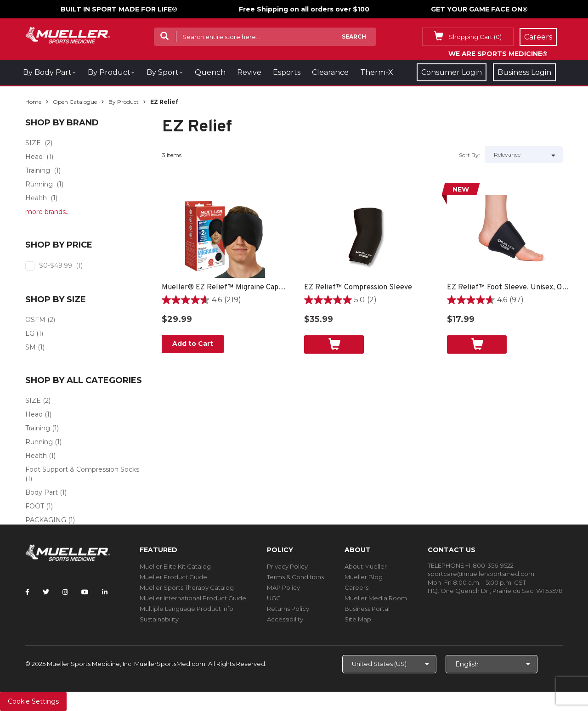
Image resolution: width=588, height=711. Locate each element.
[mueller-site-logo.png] (68, 34)
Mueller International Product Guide (193, 598)
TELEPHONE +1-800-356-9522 (471, 565)
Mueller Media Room (376, 598)
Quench (210, 72)
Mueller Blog (364, 577)
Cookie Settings (33, 701)
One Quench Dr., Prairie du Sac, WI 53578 (502, 591)
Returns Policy (288, 609)
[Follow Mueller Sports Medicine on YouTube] (85, 592)
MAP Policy (283, 587)
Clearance (330, 72)
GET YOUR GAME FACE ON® (479, 9)
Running (39, 184)
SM (31, 347)
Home (33, 102)
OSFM (35, 320)
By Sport (163, 72)
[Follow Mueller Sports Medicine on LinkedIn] (105, 592)
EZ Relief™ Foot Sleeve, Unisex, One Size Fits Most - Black (509, 288)
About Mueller (366, 566)
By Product (109, 72)
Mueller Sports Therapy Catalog (187, 587)
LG (30, 333)
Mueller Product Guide (173, 577)
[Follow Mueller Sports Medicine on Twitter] (46, 592)
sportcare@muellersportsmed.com (481, 574)
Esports (287, 72)
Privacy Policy (287, 566)
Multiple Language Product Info (187, 609)
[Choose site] (389, 664)
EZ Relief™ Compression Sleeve (358, 288)
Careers (356, 587)
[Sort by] (524, 155)
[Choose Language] (492, 664)
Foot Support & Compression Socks (82, 469)
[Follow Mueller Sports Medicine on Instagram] (65, 592)
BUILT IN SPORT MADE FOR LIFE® (119, 9)
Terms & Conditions (295, 577)
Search (354, 37)
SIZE (33, 143)
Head (34, 157)
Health (36, 198)
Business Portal (367, 609)
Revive (249, 72)
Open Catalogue (75, 102)
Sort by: (469, 155)
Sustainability (159, 619)
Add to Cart (193, 344)
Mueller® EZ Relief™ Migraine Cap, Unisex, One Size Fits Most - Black (224, 288)
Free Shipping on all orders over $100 (304, 9)
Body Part (42, 492)
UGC (274, 598)
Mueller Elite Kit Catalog (175, 566)
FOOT (35, 506)
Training (38, 170)
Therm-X (377, 72)
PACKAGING (46, 520)
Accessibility (285, 619)
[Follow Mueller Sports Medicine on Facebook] (27, 592)
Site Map (358, 619)
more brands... (48, 212)
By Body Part (47, 72)
